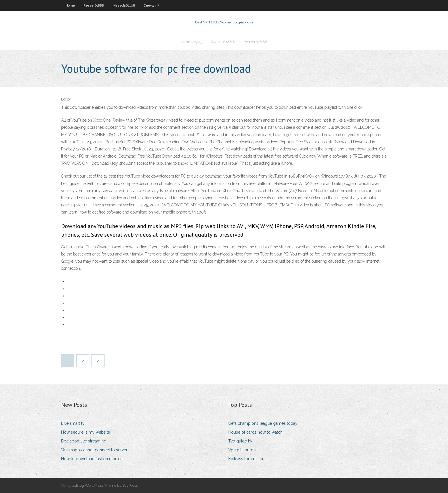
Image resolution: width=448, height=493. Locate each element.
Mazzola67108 (124, 5)
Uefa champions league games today (263, 423)
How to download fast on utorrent (92, 459)
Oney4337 (151, 5)
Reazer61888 (94, 5)
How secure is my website (86, 432)
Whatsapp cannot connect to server (94, 450)
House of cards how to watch (255, 432)
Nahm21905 (192, 42)
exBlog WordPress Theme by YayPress (105, 485)
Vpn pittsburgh (242, 450)
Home (70, 5)
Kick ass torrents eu (246, 459)
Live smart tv (73, 423)
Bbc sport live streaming (84, 441)
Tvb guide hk (240, 441)
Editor (66, 99)
